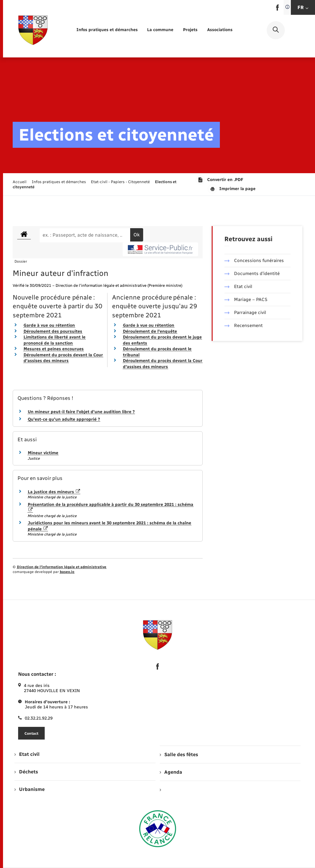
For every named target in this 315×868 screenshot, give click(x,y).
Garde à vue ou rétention (49, 325)
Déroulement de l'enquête (150, 331)
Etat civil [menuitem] (27, 754)
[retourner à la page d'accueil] (33, 30)
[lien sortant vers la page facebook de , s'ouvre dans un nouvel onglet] (277, 9)
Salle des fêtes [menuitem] (179, 755)
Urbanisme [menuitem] (30, 789)
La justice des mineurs (54, 492)
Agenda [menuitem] (171, 772)
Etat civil (238, 287)
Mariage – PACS (246, 300)
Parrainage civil (245, 313)
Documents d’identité (252, 274)
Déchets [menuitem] (26, 772)
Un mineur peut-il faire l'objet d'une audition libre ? (81, 412)
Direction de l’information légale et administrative (62, 567)
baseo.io (67, 572)
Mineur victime (43, 453)
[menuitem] (107, 30)
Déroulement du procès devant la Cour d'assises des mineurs (63, 358)
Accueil (20, 182)
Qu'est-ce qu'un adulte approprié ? (64, 419)
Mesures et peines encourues (54, 349)
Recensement (244, 325)
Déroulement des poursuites (53, 331)
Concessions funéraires (254, 261)
